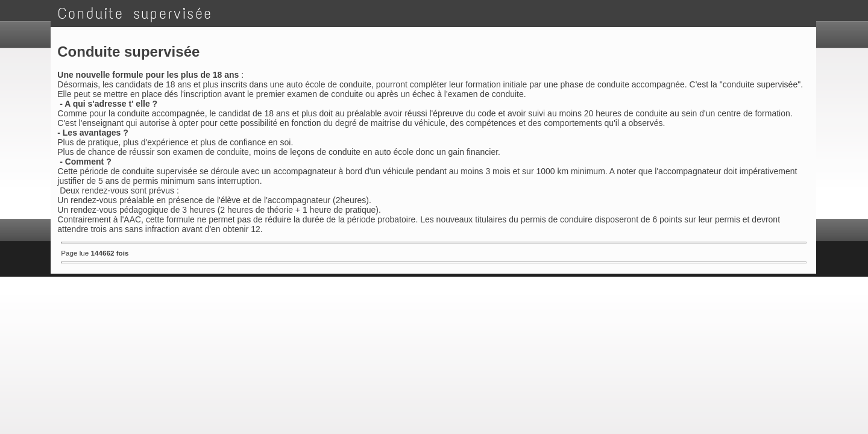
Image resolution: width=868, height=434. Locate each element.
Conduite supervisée (135, 14)
